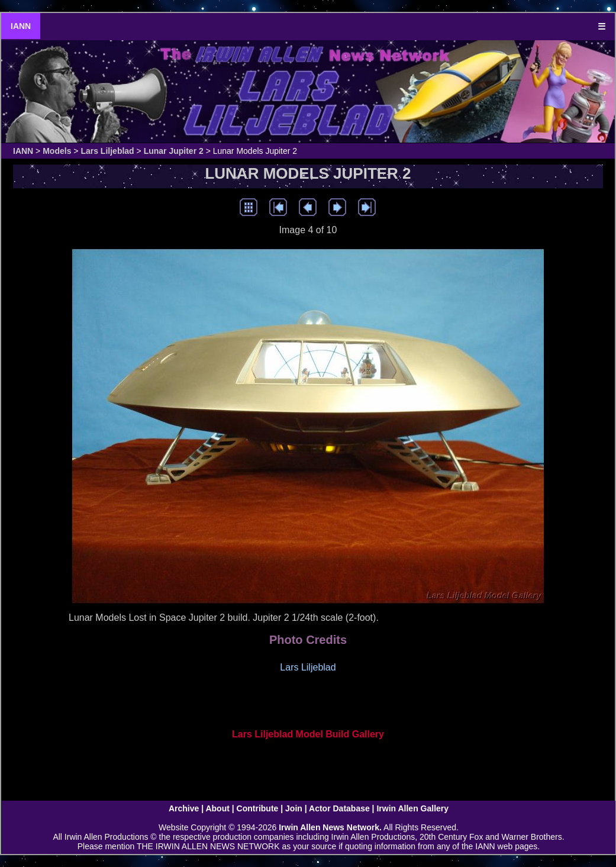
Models (57, 151)
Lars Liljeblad (107, 151)
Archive (184, 808)
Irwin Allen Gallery (412, 808)
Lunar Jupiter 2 (174, 151)
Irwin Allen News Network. (330, 827)
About (217, 808)
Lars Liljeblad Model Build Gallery (308, 734)
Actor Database (339, 808)
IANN (21, 26)
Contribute (258, 808)
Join (294, 808)
